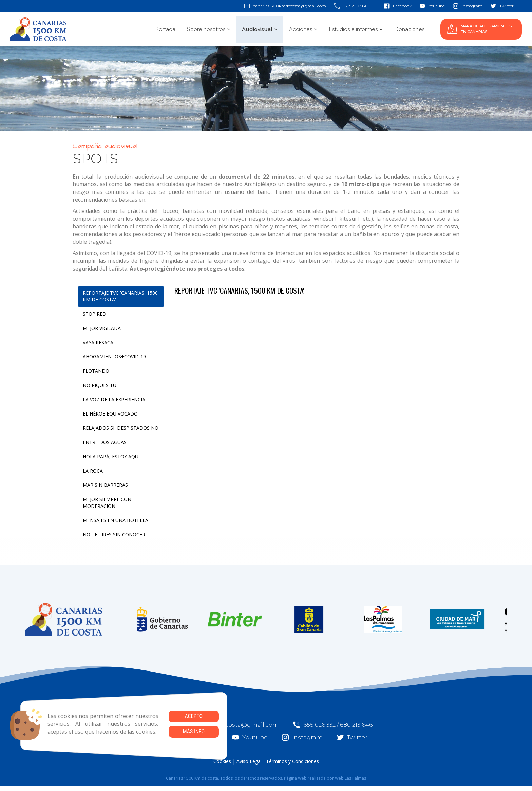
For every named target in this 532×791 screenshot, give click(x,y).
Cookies (222, 761)
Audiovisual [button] (260, 29)
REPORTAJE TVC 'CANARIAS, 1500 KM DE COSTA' (120, 296)
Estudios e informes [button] (356, 29)
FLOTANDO (96, 371)
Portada (165, 29)
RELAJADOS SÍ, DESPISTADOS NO (121, 428)
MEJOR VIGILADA (102, 328)
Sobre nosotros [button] (209, 29)
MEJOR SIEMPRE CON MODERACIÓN (107, 503)
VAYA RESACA (98, 342)
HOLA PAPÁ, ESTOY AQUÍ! (112, 456)
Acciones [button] (303, 29)
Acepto (194, 716)
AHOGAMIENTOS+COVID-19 (114, 357)
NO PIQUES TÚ (100, 385)
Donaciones (409, 29)
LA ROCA (93, 471)
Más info (194, 731)
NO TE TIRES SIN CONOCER (114, 535)
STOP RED (94, 314)
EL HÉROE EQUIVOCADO (110, 414)
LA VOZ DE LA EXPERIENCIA (114, 399)
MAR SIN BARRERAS (105, 485)
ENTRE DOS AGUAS (105, 442)
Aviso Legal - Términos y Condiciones (278, 761)
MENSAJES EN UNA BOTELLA (116, 520)
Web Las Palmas (350, 778)
